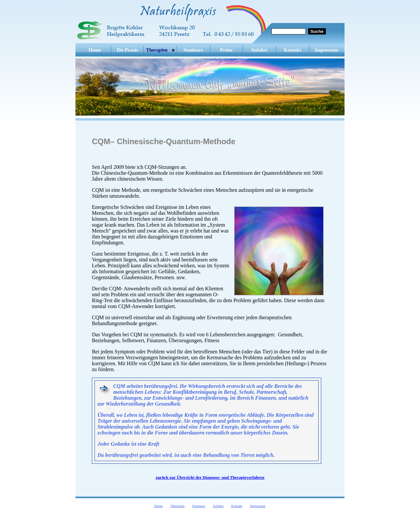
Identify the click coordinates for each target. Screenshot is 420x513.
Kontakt (292, 50)
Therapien (157, 50)
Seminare (193, 50)
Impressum (327, 50)
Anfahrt (259, 50)
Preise (226, 50)
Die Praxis (127, 50)
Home (95, 50)
